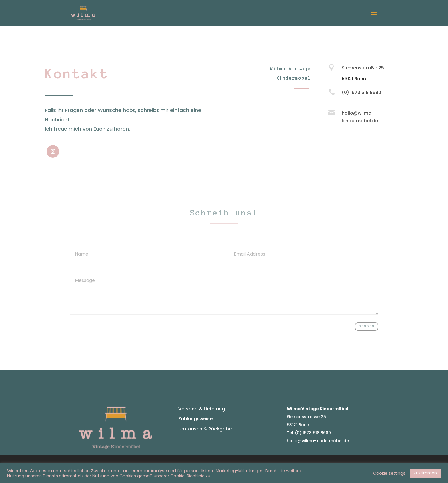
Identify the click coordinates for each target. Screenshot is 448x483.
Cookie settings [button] (389, 473)
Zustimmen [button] (425, 473)
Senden (367, 326)
